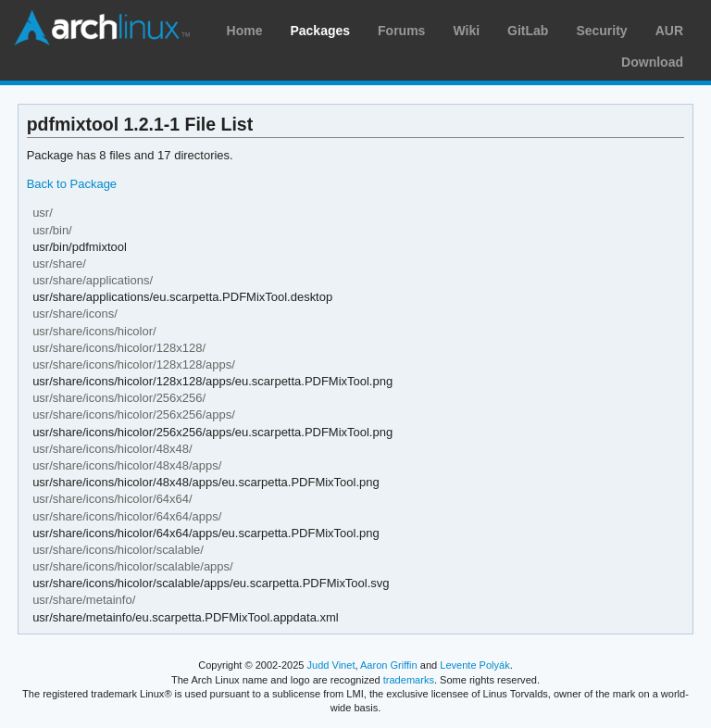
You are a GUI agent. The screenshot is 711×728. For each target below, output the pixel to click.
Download (652, 62)
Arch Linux (102, 28)
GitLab (528, 31)
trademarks (409, 680)
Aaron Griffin (389, 665)
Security (601, 31)
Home (245, 31)
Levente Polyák (474, 665)
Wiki (466, 31)
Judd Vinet (331, 665)
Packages (320, 31)
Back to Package (72, 184)
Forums (401, 31)
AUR (669, 31)
